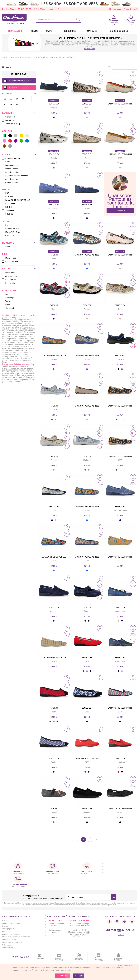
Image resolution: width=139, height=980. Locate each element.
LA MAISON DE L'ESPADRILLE (120, 104)
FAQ (4, 931)
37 (17, 99)
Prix (4, 254)
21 (5, 99)
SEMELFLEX (54, 104)
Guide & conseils (123, 31)
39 (29, 99)
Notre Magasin (8, 945)
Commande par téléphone (12, 923)
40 (5, 105)
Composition (9, 290)
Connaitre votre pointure (12, 934)
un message (57, 931)
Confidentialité (8, 948)
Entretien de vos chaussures (13, 942)
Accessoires (72, 31)
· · (54, 108)
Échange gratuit (8, 929)
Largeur (7, 113)
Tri (109, 67)
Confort (7, 154)
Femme (36, 31)
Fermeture (8, 243)
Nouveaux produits (9, 939)
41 (11, 105)
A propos (6, 920)
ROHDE (54, 809)
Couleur (7, 131)
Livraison (6, 926)
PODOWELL (120, 356)
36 (11, 99)
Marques (94, 31)
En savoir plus (90, 49)
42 (17, 105)
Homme (50, 31)
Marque (7, 189)
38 (23, 99)
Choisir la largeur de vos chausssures (17, 937)
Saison (6, 269)
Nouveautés (18, 31)
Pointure (7, 94)
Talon (5, 221)
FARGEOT (54, 255)
